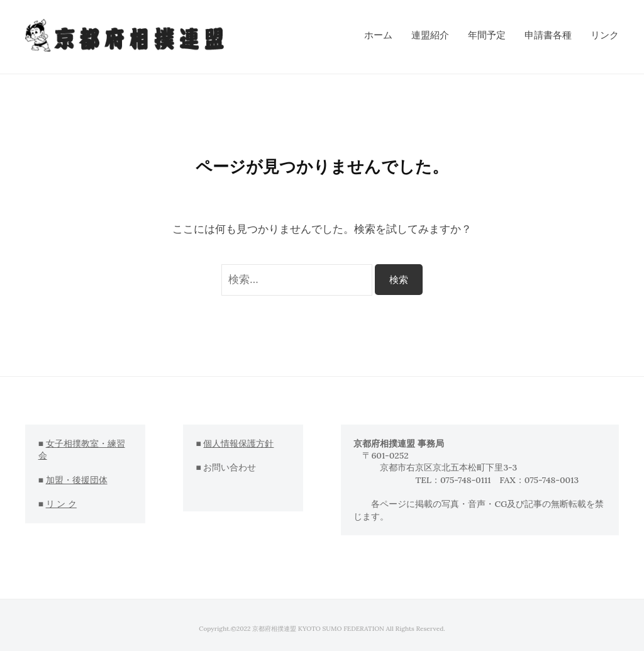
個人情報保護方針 (238, 443)
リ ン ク (61, 504)
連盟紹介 (430, 35)
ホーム (378, 35)
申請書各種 (548, 35)
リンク (605, 35)
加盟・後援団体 (77, 480)
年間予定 (487, 35)
